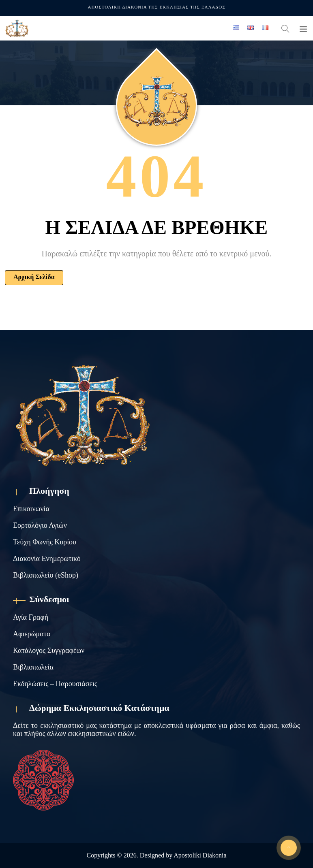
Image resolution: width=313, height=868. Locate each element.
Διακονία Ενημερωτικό (47, 559)
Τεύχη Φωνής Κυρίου (45, 542)
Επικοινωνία (31, 509)
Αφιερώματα (32, 634)
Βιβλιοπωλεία (33, 667)
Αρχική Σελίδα (34, 277)
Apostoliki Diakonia (200, 855)
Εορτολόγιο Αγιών (40, 525)
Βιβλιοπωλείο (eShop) (46, 575)
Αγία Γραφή (31, 617)
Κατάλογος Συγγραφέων (49, 650)
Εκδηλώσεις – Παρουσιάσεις (55, 684)
